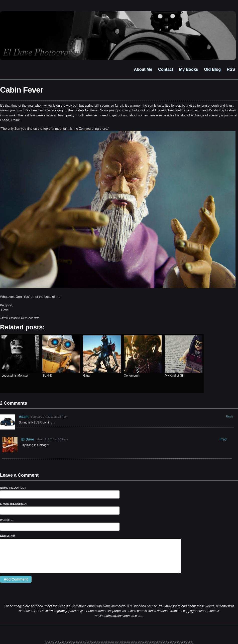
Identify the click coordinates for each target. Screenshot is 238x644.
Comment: (7, 536)
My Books (189, 69)
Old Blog (212, 69)
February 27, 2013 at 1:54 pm (49, 417)
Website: (7, 520)
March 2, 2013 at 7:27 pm (52, 439)
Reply (229, 416)
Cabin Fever (22, 90)
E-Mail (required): (14, 504)
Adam (24, 417)
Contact (166, 69)
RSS (231, 69)
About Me (143, 69)
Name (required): (13, 488)
